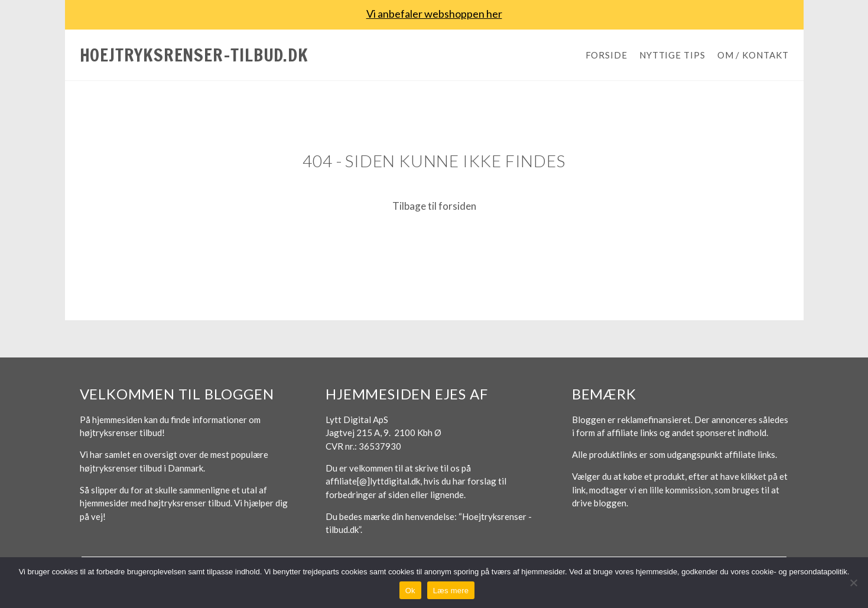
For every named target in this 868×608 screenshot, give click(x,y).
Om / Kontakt (753, 55)
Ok (410, 591)
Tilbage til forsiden (434, 206)
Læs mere (451, 591)
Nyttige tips (672, 55)
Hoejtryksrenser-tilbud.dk (194, 55)
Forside (607, 55)
